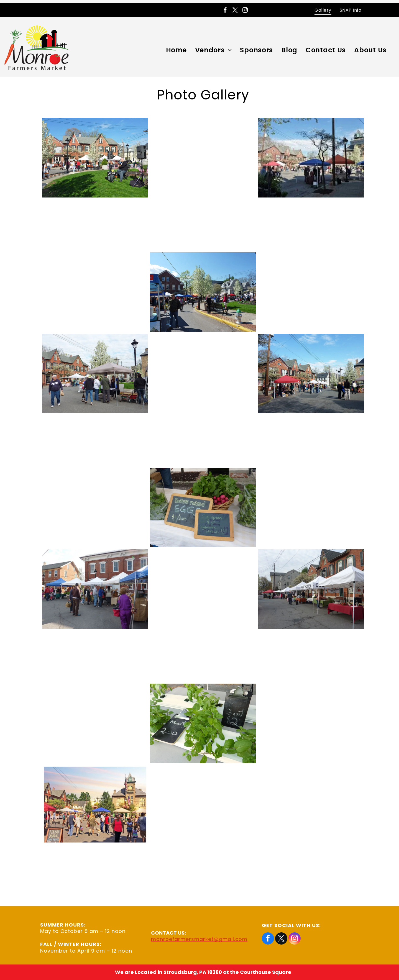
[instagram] (245, 11)
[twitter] (235, 11)
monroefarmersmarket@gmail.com (199, 939)
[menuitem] (323, 10)
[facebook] (225, 11)
